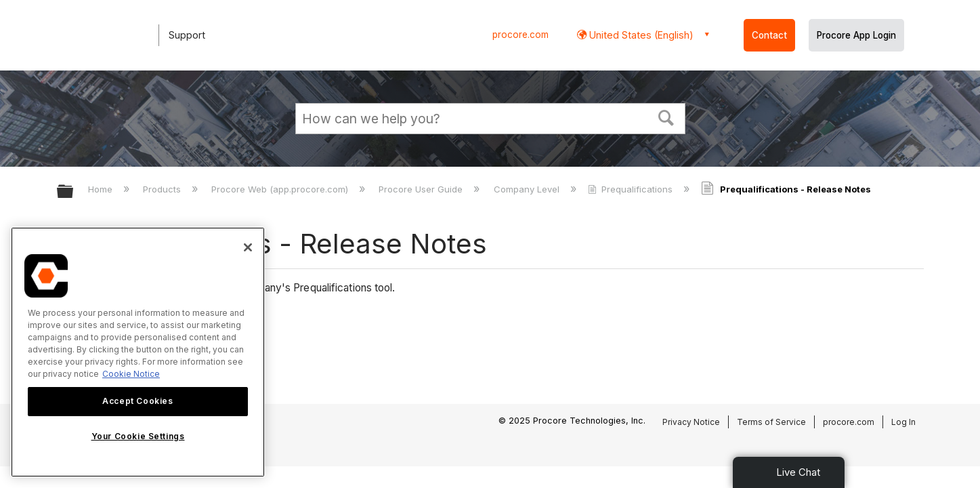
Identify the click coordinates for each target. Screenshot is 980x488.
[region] (138, 352)
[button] (666, 117)
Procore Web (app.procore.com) (281, 189)
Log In (903, 422)
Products (163, 189)
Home (102, 189)
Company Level (528, 189)
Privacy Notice (691, 422)
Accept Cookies (137, 401)
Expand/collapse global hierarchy (74, 192)
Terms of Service (771, 422)
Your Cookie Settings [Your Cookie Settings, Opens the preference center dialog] (138, 436)
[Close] (248, 247)
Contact (769, 35)
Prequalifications (632, 189)
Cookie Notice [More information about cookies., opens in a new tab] (131, 374)
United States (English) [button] (640, 35)
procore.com (520, 35)
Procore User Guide (422, 189)
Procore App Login (856, 35)
